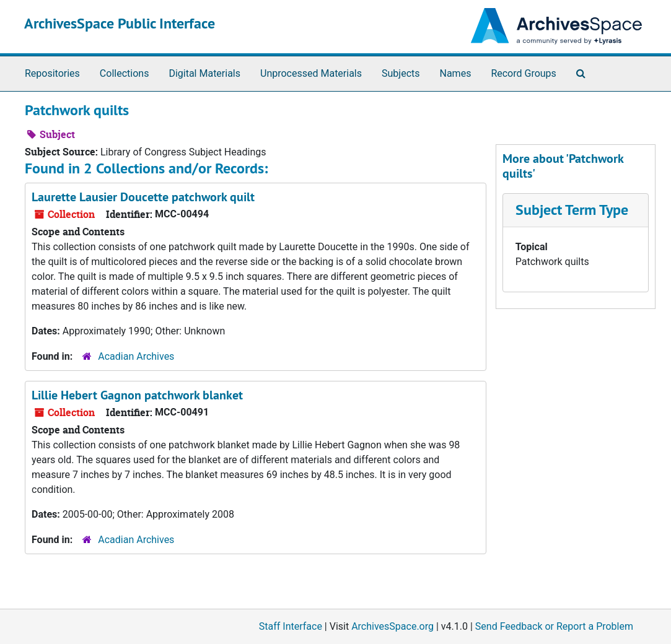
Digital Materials (204, 73)
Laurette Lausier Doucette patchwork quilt (143, 197)
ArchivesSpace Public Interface (120, 23)
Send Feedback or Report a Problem (554, 626)
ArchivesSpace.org (393, 626)
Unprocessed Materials (311, 73)
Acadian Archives (136, 356)
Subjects (401, 73)
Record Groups (523, 73)
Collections (125, 73)
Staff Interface (291, 626)
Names (456, 73)
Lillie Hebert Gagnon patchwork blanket (137, 395)
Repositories (52, 73)
